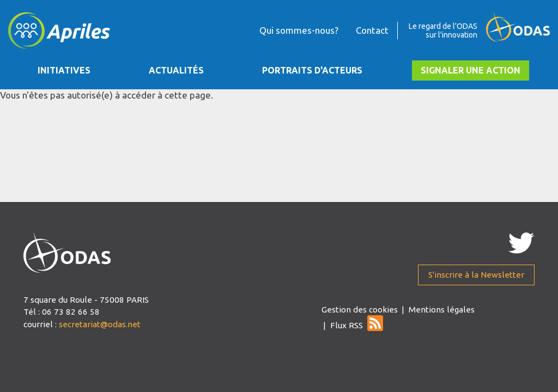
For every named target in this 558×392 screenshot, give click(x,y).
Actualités (176, 70)
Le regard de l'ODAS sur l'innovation (443, 30)
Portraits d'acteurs (312, 70)
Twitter (521, 243)
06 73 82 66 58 (71, 312)
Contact (372, 30)
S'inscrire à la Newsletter (476, 275)
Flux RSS (347, 325)
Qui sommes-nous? (299, 30)
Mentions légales (442, 310)
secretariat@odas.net (100, 324)
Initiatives (64, 70)
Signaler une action (471, 70)
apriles (67, 252)
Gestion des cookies (360, 310)
